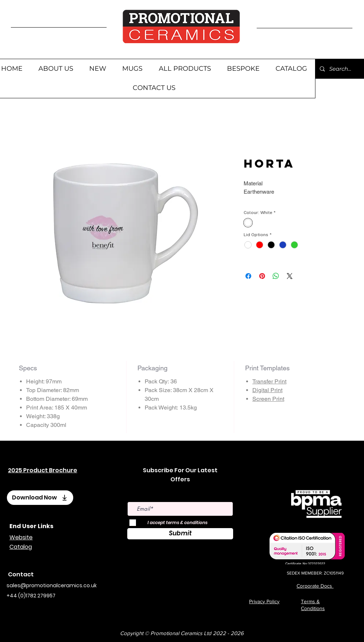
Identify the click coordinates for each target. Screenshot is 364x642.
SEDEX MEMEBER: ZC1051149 (315, 573)
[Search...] (341, 69)
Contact (21, 574)
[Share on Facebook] (248, 276)
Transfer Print (269, 381)
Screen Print (268, 399)
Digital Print (267, 390)
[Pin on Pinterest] (262, 276)
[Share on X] (290, 276)
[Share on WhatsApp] (276, 276)
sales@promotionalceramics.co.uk (52, 585)
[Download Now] (40, 498)
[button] (132, 69)
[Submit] (180, 534)
